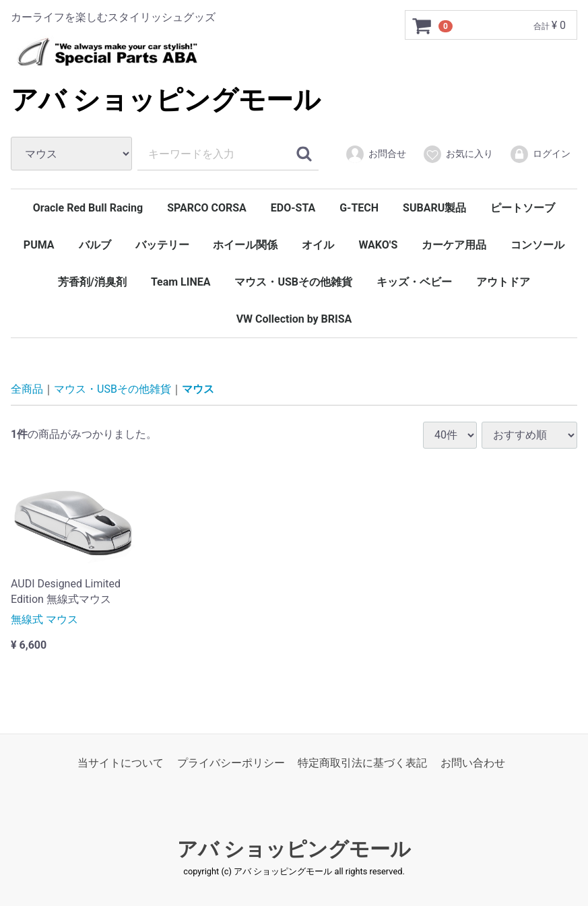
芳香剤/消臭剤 (92, 282)
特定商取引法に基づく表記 (362, 763)
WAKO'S (378, 245)
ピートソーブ (523, 208)
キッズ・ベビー (414, 282)
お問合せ (375, 154)
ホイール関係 (245, 245)
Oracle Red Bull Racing (88, 208)
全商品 (27, 389)
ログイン (540, 154)
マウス (198, 389)
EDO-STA (293, 208)
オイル (318, 245)
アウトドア (503, 282)
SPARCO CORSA (207, 208)
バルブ (95, 245)
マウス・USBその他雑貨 (293, 282)
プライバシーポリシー (231, 763)
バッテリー (162, 245)
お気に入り (458, 154)
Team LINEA (181, 282)
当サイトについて (121, 763)
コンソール (537, 245)
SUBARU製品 (434, 208)
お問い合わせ (473, 763)
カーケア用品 (454, 245)
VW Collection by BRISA (294, 319)
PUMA (39, 245)
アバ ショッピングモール (166, 100)
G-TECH (359, 208)
